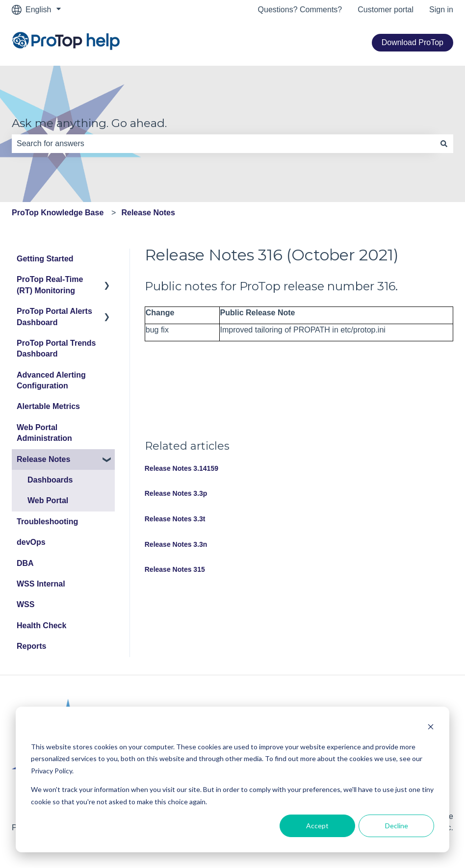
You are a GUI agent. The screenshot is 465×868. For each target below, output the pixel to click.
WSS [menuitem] (26, 604)
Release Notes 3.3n (176, 544)
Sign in (441, 10)
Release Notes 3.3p (176, 493)
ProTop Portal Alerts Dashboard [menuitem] (54, 317)
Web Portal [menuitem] (48, 500)
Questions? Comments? (300, 10)
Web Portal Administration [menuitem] (44, 433)
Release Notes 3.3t (175, 519)
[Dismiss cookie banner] (431, 728)
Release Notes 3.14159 (181, 468)
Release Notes (148, 213)
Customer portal (386, 10)
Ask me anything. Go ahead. (89, 123)
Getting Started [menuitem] (45, 259)
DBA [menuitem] (25, 563)
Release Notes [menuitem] (43, 459)
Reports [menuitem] (31, 646)
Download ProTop (413, 42)
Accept (317, 826)
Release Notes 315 (175, 569)
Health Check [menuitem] (41, 625)
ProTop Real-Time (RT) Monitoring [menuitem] (50, 285)
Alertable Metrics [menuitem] (48, 406)
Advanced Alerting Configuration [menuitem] (51, 380)
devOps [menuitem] (31, 542)
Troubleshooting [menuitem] (47, 522)
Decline (397, 826)
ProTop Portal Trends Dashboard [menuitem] (56, 348)
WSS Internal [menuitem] (41, 584)
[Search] (444, 144)
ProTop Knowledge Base (58, 213)
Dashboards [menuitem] (50, 480)
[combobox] (223, 144)
